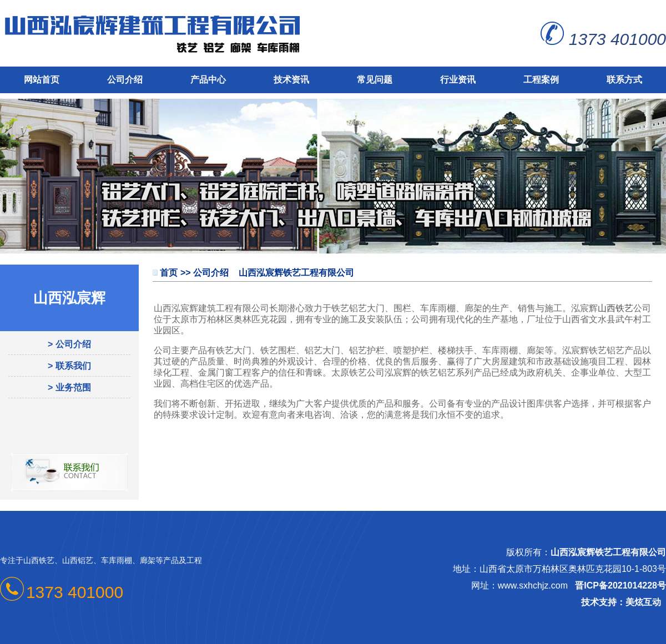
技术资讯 (291, 80)
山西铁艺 (615, 308)
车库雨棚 (117, 560)
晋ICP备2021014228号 (620, 585)
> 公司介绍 (69, 344)
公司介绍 (125, 80)
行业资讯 (458, 80)
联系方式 (624, 80)
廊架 (148, 560)
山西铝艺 (78, 560)
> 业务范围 (69, 387)
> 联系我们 (69, 366)
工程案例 (541, 80)
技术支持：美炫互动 (621, 602)
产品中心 (208, 80)
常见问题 (375, 80)
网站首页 (42, 80)
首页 (169, 273)
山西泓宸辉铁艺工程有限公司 (608, 552)
